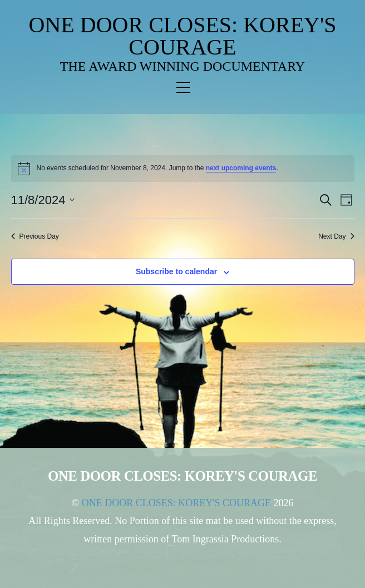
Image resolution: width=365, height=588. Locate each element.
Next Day (336, 236)
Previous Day (35, 236)
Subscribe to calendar (176, 271)
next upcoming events (241, 168)
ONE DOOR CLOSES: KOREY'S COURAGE (183, 36)
